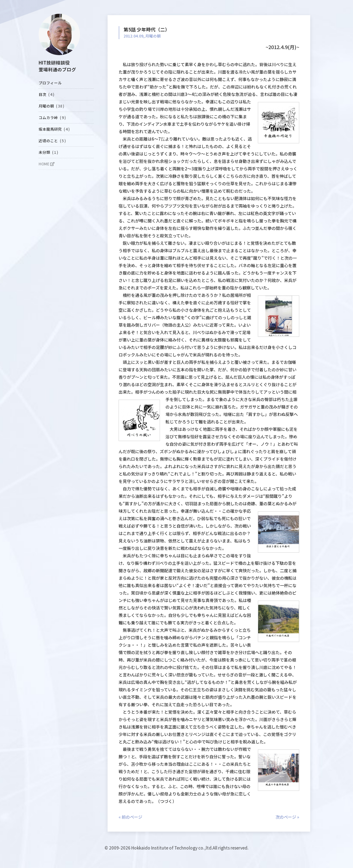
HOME (46, 164)
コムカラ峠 (52, 117)
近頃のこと (52, 141)
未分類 (48, 152)
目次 (46, 94)
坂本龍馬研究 (54, 129)
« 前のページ (130, 817)
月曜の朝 (51, 106)
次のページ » (287, 817)
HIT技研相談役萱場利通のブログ (57, 66)
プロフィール (50, 83)
